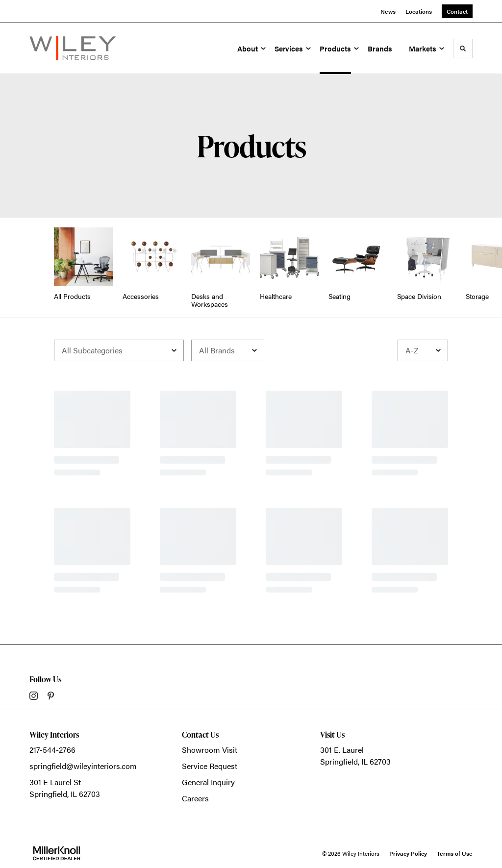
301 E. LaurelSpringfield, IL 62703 (355, 756)
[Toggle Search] (463, 49)
